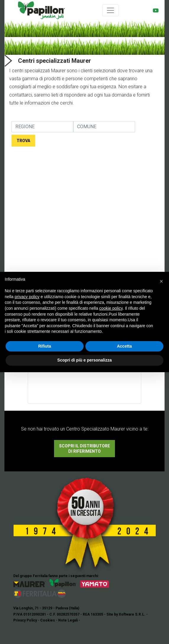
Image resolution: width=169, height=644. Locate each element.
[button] (161, 281)
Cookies (48, 620)
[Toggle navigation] (110, 10)
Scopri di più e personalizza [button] (84, 360)
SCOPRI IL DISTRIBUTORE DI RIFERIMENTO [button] (84, 449)
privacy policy (27, 297)
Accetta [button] (125, 346)
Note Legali (68, 620)
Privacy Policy (25, 620)
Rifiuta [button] (45, 346)
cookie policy (111, 308)
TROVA (23, 141)
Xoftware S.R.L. (132, 614)
